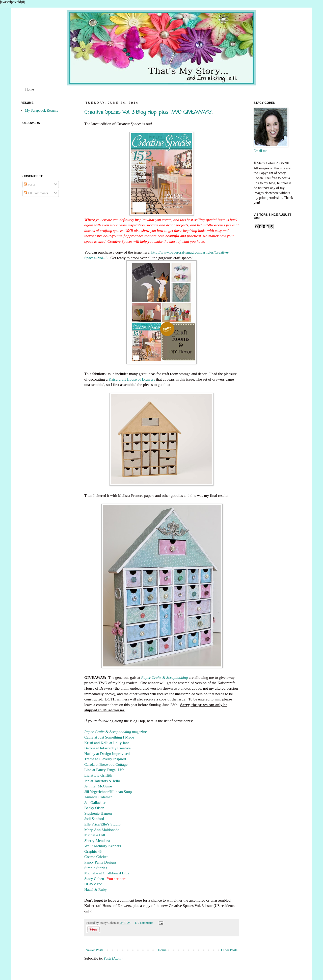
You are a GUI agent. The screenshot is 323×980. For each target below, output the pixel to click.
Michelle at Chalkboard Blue (107, 873)
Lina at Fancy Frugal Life (104, 770)
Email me (260, 151)
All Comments (36, 193)
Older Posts (229, 950)
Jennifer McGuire (98, 786)
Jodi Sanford (94, 819)
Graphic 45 (93, 851)
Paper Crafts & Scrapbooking (164, 677)
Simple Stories (96, 868)
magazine (116, 732)
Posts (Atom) (113, 958)
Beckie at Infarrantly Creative (107, 748)
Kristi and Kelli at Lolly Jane (107, 743)
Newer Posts (94, 950)
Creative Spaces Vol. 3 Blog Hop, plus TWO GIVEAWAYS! (148, 112)
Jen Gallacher (95, 802)
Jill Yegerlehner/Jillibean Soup (108, 792)
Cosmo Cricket (96, 857)
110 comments (144, 923)
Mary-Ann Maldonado (102, 830)
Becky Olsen (94, 808)
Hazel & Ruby (96, 889)
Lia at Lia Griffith (98, 775)
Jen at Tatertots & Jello (102, 781)
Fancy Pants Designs (100, 862)
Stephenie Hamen (98, 813)
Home (30, 89)
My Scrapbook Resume (42, 111)
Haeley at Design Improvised (107, 754)
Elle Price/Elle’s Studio (102, 824)
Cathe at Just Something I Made (109, 737)
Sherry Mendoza (97, 840)
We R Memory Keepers (103, 846)
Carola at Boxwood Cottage (106, 764)
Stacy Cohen (94, 879)
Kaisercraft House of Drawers (132, 379)
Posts (29, 184)
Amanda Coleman (98, 797)
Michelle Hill (95, 835)
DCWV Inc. (94, 884)
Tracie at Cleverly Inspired (105, 759)
